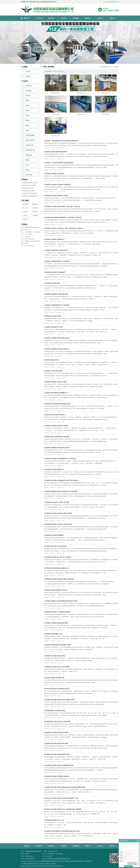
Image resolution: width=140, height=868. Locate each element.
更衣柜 (27, 130)
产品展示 (63, 18)
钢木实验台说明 (55, 283)
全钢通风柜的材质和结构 (28, 191)
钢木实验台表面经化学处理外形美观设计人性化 (65, 798)
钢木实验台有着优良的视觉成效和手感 (62, 765)
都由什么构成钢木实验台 (58, 711)
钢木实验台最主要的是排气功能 (60, 754)
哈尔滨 (51, 866)
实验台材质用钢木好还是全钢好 (60, 437)
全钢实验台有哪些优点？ (58, 239)
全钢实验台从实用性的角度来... (30, 196)
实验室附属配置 (30, 135)
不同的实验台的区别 (57, 371)
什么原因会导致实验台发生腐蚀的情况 (62, 163)
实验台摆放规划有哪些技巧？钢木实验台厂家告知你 (66, 217)
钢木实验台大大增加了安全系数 (60, 502)
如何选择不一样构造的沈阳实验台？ (61, 612)
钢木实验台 (29, 91)
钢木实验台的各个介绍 (57, 820)
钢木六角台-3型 (106, 93)
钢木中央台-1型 (106, 114)
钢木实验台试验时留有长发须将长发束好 (63, 700)
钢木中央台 (25, 208)
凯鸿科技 (53, 864)
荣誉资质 (51, 18)
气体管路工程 (29, 145)
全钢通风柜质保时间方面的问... (30, 183)
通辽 (59, 866)
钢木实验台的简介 (56, 316)
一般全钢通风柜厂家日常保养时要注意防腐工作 (65, 141)
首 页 (110, 67)
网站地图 (111, 2)
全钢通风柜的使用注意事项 (29, 185)
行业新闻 (47, 141)
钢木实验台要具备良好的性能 (59, 732)
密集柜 (27, 160)
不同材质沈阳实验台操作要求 (59, 623)
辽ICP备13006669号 (26, 864)
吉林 (48, 866)
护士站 (27, 165)
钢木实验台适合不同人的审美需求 (61, 722)
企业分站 (105, 2)
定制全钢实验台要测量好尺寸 (59, 393)
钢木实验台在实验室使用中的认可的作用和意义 (65, 480)
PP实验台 (28, 96)
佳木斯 (55, 866)
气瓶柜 (27, 115)
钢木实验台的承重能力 (57, 535)
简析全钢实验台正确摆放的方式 (60, 568)
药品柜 (27, 106)
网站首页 (27, 18)
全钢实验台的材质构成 (57, 174)
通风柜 (27, 101)
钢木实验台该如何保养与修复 (59, 743)
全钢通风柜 (35, 208)
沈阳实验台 (35, 204)
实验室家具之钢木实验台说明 (59, 294)
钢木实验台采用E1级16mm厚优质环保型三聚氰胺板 (66, 809)
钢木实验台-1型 (56, 114)
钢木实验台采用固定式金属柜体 (60, 776)
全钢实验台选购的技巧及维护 (59, 196)
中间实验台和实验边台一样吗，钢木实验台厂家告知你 (67, 228)
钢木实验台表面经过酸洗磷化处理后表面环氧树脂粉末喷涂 (68, 787)
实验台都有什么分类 (57, 327)
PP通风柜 (35, 215)
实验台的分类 (55, 360)
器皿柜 (27, 110)
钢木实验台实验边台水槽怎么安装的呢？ (63, 579)
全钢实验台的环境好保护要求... (30, 193)
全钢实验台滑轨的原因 (28, 188)
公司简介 (28, 71)
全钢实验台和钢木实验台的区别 (60, 338)
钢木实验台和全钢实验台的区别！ (61, 689)
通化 (62, 866)
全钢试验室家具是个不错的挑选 (60, 261)
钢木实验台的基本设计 (57, 469)
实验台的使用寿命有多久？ (59, 415)
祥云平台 (41, 864)
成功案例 (76, 18)
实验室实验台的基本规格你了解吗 (61, 645)
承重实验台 (35, 212)
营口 (37, 866)
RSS (115, 2)
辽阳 (42, 866)
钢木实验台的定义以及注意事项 (60, 667)
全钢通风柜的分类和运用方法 (59, 250)
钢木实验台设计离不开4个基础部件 (61, 557)
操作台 (27, 170)
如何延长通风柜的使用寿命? (59, 152)
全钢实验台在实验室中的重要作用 (61, 185)
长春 (45, 866)
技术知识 (47, 689)
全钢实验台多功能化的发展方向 (60, 349)
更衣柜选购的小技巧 (57, 634)
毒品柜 (27, 125)
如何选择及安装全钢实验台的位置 (61, 404)
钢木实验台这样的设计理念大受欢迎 (61, 513)
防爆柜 (27, 120)
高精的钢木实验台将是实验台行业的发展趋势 (64, 491)
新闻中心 (88, 18)
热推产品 (23, 866)
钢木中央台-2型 (56, 136)
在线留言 (100, 18)
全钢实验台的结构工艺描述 (59, 382)
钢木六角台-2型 (81, 93)
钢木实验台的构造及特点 (58, 656)
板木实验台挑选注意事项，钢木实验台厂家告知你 (65, 206)
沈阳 (34, 866)
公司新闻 (47, 250)
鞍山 (39, 866)
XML (118, 2)
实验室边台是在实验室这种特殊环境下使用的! (64, 601)
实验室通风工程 (30, 150)
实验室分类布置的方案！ (58, 678)
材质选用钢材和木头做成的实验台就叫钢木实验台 (65, 831)
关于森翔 (39, 18)
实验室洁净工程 (30, 140)
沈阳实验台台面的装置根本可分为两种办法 (63, 459)
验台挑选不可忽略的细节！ (59, 272)
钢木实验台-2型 (81, 114)
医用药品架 (29, 155)
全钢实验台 (29, 86)
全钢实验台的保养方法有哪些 (59, 426)
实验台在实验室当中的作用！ (59, 590)
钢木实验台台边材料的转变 (59, 546)
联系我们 (113, 18)
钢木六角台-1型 (56, 93)
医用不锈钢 (29, 175)
